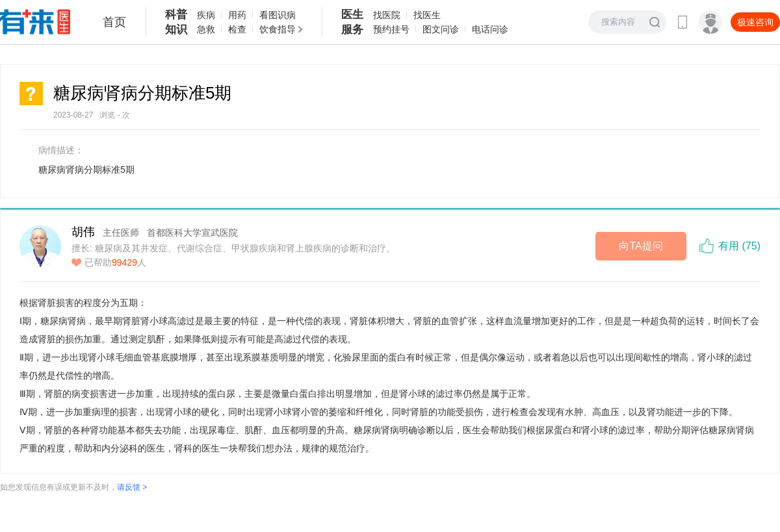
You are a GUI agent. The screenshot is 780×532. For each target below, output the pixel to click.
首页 (114, 22)
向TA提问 (641, 246)
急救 (206, 29)
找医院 (387, 15)
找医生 (427, 15)
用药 (237, 15)
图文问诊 (441, 29)
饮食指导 (278, 29)
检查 (237, 29)
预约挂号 (391, 29)
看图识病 (278, 15)
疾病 (206, 15)
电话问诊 (490, 29)
